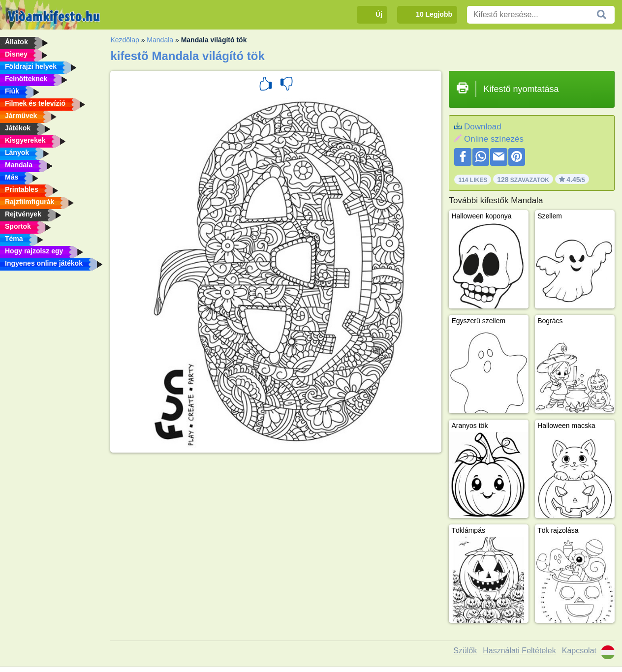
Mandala (160, 40)
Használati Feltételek (519, 651)
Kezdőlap (124, 40)
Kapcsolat (579, 651)
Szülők (465, 651)
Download (483, 127)
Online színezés (494, 139)
